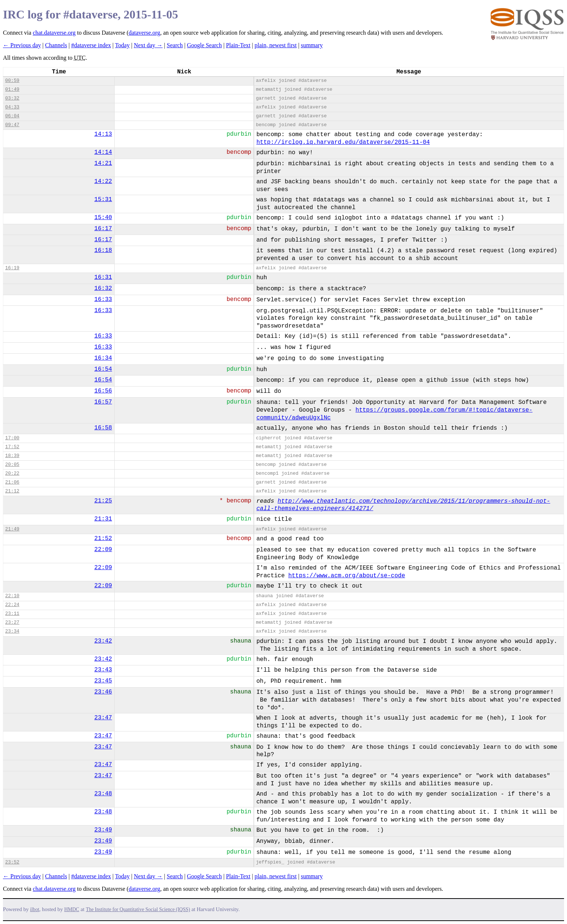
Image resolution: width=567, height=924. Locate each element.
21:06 (12, 482)
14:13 (103, 134)
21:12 (12, 491)
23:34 (12, 631)
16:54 (103, 369)
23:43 (103, 670)
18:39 (12, 456)
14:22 (103, 181)
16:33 (103, 300)
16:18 (103, 250)
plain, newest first (276, 45)
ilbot (35, 909)
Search (175, 45)
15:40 (103, 218)
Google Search (204, 45)
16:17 (103, 229)
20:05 (12, 465)
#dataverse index (91, 45)
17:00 (12, 438)
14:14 (103, 152)
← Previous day (22, 45)
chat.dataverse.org (54, 33)
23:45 (103, 681)
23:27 (12, 622)
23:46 (103, 692)
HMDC (72, 909)
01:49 (12, 89)
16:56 (103, 391)
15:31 (103, 200)
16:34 (103, 358)
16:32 (103, 288)
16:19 (12, 268)
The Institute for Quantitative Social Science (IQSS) (138, 909)
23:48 (103, 794)
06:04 (12, 116)
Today (122, 45)
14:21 (103, 163)
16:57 (103, 402)
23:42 (103, 641)
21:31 (103, 519)
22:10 (12, 596)
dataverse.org (144, 33)
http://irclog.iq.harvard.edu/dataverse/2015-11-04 (343, 142)
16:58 (103, 428)
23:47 (103, 718)
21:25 (103, 501)
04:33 (12, 107)
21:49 (12, 529)
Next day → (148, 45)
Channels (56, 45)
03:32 (12, 98)
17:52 (12, 447)
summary (312, 45)
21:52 (103, 539)
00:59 (12, 81)
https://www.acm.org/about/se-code (347, 576)
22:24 (12, 605)
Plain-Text (238, 45)
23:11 (12, 614)
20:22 (12, 473)
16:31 (103, 277)
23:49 (103, 830)
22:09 (103, 550)
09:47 (12, 125)
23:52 (12, 862)
